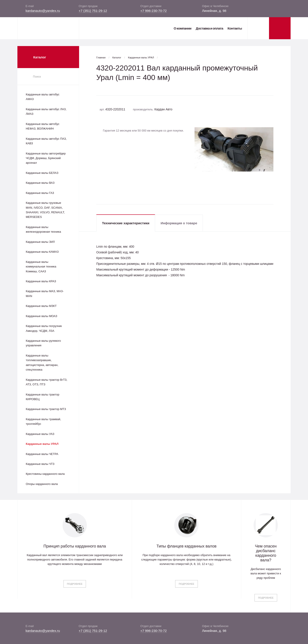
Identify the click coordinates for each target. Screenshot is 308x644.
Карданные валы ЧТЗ (40, 464)
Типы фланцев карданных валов (186, 546)
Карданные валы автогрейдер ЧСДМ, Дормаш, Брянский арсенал (46, 158)
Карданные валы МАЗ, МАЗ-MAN (45, 293)
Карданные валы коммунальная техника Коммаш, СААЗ (41, 267)
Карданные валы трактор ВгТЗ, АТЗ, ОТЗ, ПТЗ (46, 382)
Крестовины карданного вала (45, 474)
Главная (101, 58)
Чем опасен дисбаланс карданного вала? (266, 553)
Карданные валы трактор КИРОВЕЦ (43, 397)
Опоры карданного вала (42, 484)
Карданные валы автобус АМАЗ (43, 97)
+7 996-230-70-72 (154, 11)
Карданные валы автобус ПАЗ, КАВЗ (46, 141)
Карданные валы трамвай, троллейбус (43, 421)
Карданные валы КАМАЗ (42, 252)
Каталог (117, 58)
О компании (182, 28)
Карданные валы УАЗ (40, 434)
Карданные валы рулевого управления (43, 343)
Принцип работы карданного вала (75, 546)
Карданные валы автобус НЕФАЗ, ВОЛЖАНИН (43, 126)
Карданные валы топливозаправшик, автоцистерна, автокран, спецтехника (42, 363)
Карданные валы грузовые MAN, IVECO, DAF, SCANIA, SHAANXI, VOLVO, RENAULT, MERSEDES (45, 210)
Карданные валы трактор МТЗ (46, 409)
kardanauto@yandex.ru (43, 11)
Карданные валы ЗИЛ (40, 242)
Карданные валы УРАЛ (42, 444)
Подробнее (75, 584)
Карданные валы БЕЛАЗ (42, 173)
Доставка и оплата (209, 28)
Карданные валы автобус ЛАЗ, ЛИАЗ (46, 111)
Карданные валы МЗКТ (41, 306)
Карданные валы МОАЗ (42, 316)
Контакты (235, 28)
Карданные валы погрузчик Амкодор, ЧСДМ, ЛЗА (44, 328)
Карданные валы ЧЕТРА (42, 454)
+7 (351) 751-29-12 (93, 11)
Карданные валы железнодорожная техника (43, 229)
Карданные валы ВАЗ (40, 183)
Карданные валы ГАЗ (40, 193)
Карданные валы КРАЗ (41, 281)
